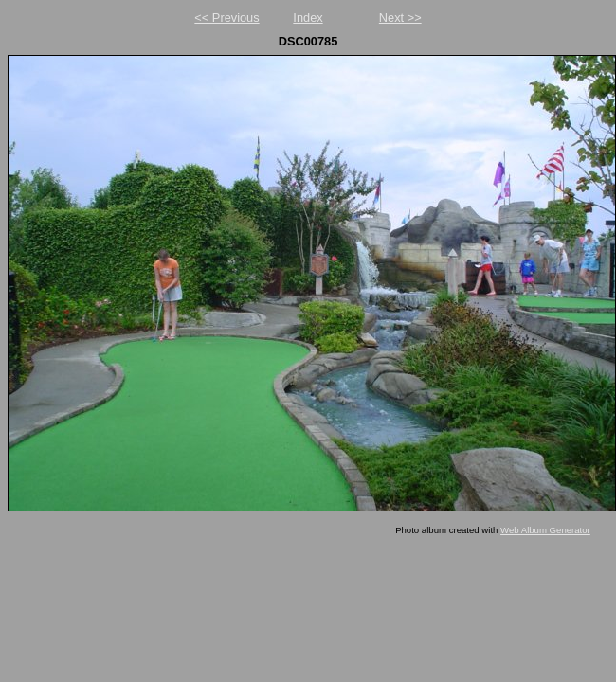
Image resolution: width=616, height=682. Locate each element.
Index (308, 18)
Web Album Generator (545, 530)
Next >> (400, 18)
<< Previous (226, 18)
